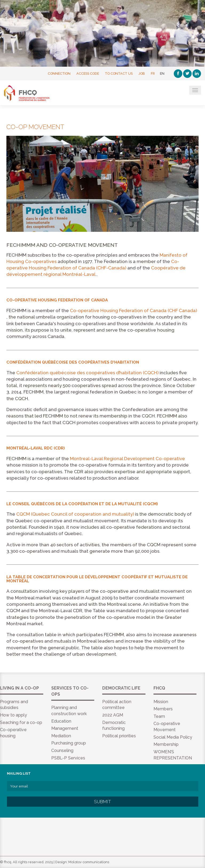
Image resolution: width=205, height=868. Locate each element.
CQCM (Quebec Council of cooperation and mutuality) (75, 514)
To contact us (119, 73)
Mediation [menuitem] (61, 736)
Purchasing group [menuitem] (69, 743)
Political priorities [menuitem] (119, 736)
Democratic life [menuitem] (121, 688)
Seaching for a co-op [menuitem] (21, 722)
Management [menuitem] (65, 728)
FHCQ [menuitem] (159, 688)
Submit (102, 802)
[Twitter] (187, 74)
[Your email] (103, 786)
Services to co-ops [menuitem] (70, 691)
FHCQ (30, 93)
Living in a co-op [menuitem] (19, 688)
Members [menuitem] (163, 709)
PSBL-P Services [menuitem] (68, 758)
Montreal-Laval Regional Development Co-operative (127, 459)
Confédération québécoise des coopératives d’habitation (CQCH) (87, 373)
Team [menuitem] (159, 716)
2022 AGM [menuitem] (113, 715)
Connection (59, 73)
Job (142, 73)
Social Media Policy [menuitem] (173, 737)
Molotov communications (89, 862)
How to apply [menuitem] (13, 715)
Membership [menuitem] (166, 744)
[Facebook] (178, 74)
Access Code (88, 73)
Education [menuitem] (61, 721)
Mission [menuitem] (161, 702)
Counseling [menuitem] (62, 750)
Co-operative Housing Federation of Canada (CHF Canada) (133, 310)
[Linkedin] (197, 74)
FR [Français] (153, 73)
